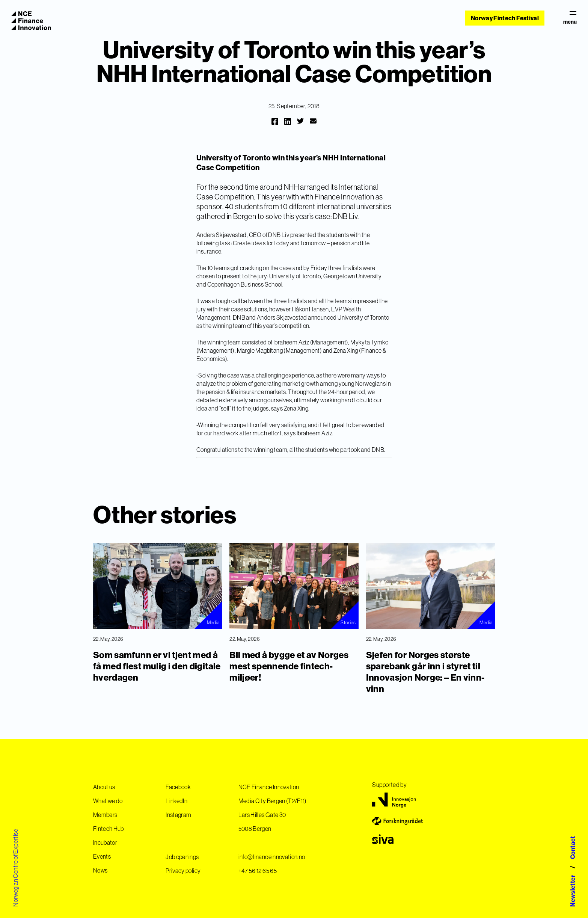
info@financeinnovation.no (272, 857)
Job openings (182, 857)
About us (104, 787)
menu (570, 18)
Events (102, 856)
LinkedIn (176, 801)
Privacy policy (183, 871)
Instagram (178, 815)
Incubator (105, 843)
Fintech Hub (109, 829)
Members (105, 815)
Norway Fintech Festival (505, 18)
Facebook (178, 787)
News (100, 870)
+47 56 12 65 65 (258, 871)
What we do (108, 801)
